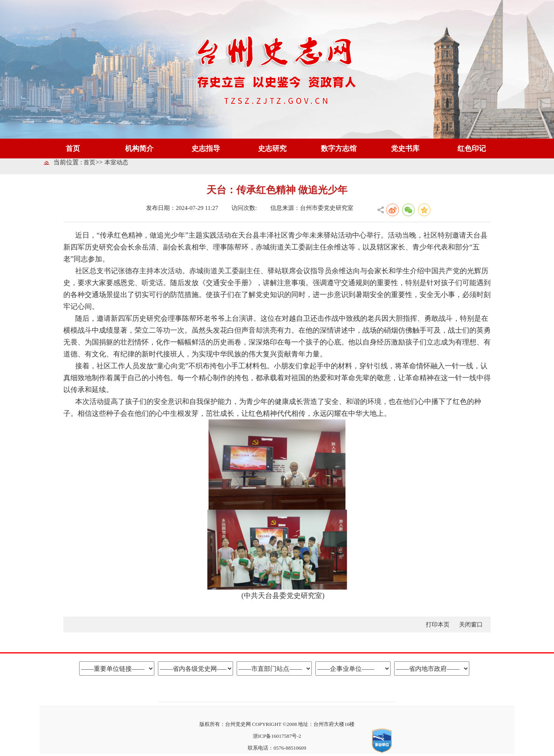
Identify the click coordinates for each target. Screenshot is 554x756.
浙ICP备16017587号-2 (277, 736)
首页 (73, 149)
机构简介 (139, 149)
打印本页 (438, 625)
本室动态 (116, 162)
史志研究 (272, 149)
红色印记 (472, 149)
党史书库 (405, 149)
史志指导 (206, 149)
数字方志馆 (339, 149)
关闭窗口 (471, 625)
